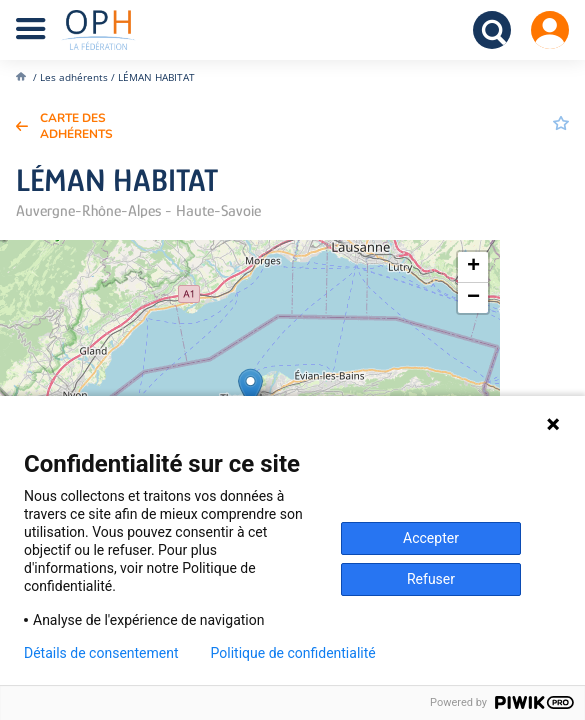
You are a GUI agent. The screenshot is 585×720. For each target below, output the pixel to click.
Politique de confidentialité (293, 653)
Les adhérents (74, 77)
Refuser (431, 579)
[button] (250, 388)
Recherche (492, 30)
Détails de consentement (101, 653)
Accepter (431, 538)
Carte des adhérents (76, 126)
